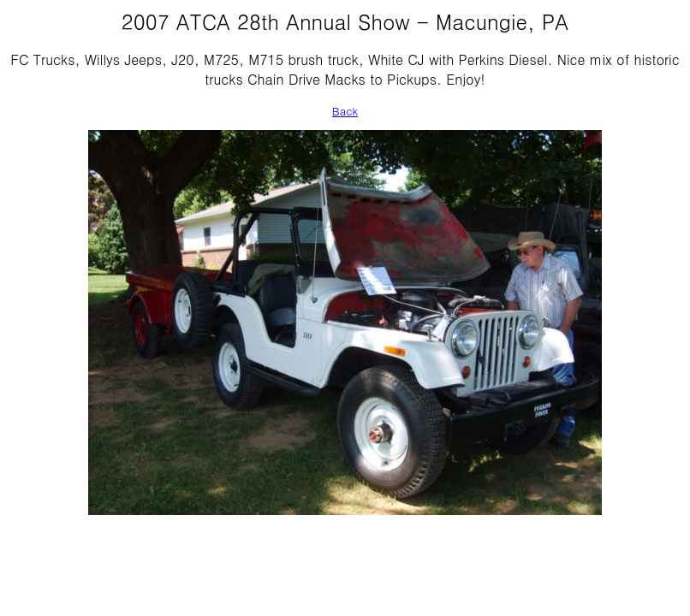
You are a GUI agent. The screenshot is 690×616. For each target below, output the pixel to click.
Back (345, 111)
